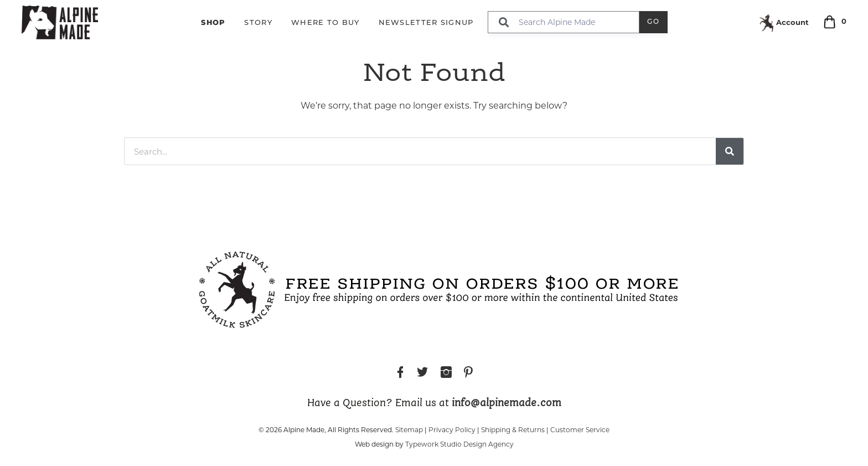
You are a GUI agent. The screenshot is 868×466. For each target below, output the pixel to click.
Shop (213, 22)
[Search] (730, 151)
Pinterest (468, 374)
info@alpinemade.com (507, 403)
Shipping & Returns (513, 430)
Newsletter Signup (426, 23)
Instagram (446, 374)
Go (653, 22)
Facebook (400, 374)
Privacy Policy (452, 430)
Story (258, 23)
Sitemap (409, 430)
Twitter (422, 374)
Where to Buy (325, 23)
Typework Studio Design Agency (459, 444)
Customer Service (580, 430)
